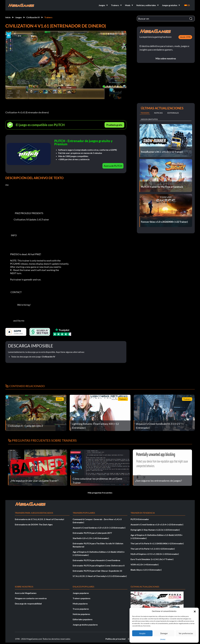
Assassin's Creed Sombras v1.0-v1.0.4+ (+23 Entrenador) (157, 524)
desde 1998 (185, 37)
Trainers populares (82, 598)
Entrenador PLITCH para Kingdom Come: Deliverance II (99, 566)
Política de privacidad (115, 639)
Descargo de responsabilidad (28, 604)
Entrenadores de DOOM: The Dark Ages (34, 524)
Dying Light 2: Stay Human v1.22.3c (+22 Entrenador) (155, 530)
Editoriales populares (83, 619)
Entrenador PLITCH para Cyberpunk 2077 (92, 533)
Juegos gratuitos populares (85, 625)
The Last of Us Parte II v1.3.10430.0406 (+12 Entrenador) (157, 543)
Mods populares (80, 604)
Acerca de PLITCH (113, 166)
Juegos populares (81, 593)
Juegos (18, 17)
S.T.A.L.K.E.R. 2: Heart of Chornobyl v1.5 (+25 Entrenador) (100, 576)
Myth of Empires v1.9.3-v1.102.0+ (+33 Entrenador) (155, 554)
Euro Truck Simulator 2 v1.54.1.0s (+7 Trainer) (152, 559)
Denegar (164, 633)
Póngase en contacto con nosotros (31, 598)
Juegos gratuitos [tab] (149, 119)
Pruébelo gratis (114, 125)
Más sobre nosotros (166, 58)
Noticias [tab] (158, 113)
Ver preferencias (186, 633)
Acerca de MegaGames (26, 593)
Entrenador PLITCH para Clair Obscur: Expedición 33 (97, 571)
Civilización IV (33, 17)
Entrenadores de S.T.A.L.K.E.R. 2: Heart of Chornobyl (39, 519)
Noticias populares (81, 614)
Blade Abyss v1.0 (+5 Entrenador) (146, 570)
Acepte (142, 633)
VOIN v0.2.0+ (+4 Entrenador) (145, 564)
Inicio (8, 17)
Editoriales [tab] (173, 113)
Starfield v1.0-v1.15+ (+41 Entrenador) (91, 538)
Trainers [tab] (145, 113)
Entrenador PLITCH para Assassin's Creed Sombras (96, 560)
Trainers (48, 17)
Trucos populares (81, 609)
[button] (195, 611)
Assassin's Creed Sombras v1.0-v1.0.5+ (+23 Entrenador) (99, 528)
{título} (163, 639)
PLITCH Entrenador (140, 519)
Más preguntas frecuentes (100, 493)
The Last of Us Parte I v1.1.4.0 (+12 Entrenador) (153, 549)
